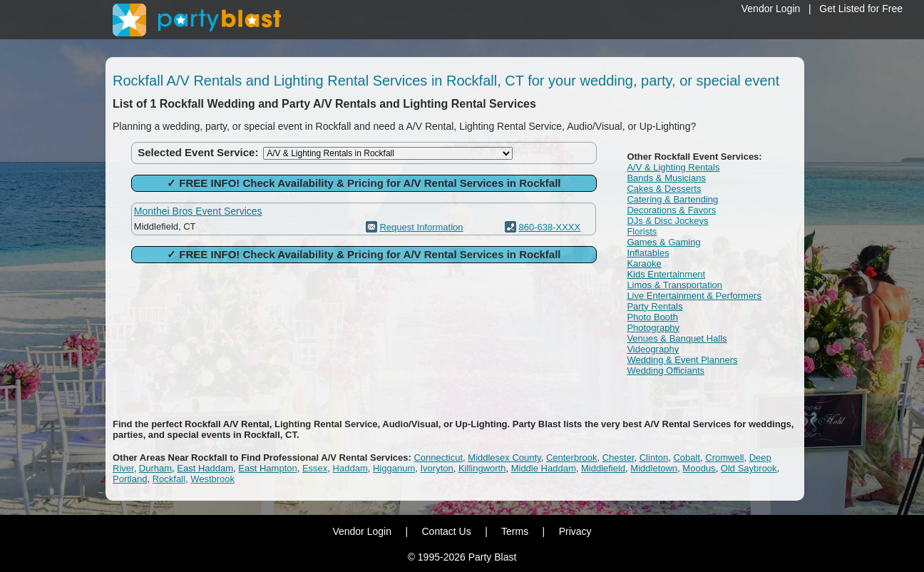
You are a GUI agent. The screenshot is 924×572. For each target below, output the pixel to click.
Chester (618, 458)
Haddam (350, 468)
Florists (642, 231)
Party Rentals (654, 306)
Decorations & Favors (671, 210)
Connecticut (438, 458)
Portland (130, 479)
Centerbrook (572, 458)
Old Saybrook (749, 468)
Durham (155, 468)
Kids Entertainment (666, 274)
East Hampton (267, 468)
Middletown (654, 468)
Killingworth (482, 468)
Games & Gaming (663, 242)
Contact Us (446, 531)
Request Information (421, 227)
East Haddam (205, 468)
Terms (515, 531)
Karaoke (644, 264)
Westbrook (212, 479)
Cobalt (687, 458)
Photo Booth (652, 317)
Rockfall (169, 479)
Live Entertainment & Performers (694, 296)
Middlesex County (504, 458)
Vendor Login (771, 9)
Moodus (699, 468)
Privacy (575, 531)
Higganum (394, 468)
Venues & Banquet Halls (677, 338)
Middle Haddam (544, 468)
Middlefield (603, 468)
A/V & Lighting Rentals (673, 167)
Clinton (654, 458)
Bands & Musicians (666, 178)
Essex (315, 468)
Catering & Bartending (672, 199)
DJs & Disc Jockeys (667, 221)
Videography (653, 349)
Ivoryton (436, 468)
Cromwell (724, 458)
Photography (653, 328)
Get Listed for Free (861, 9)
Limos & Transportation (674, 285)
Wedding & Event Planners (682, 360)
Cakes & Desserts (664, 189)
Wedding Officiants (666, 371)
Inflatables (648, 253)
